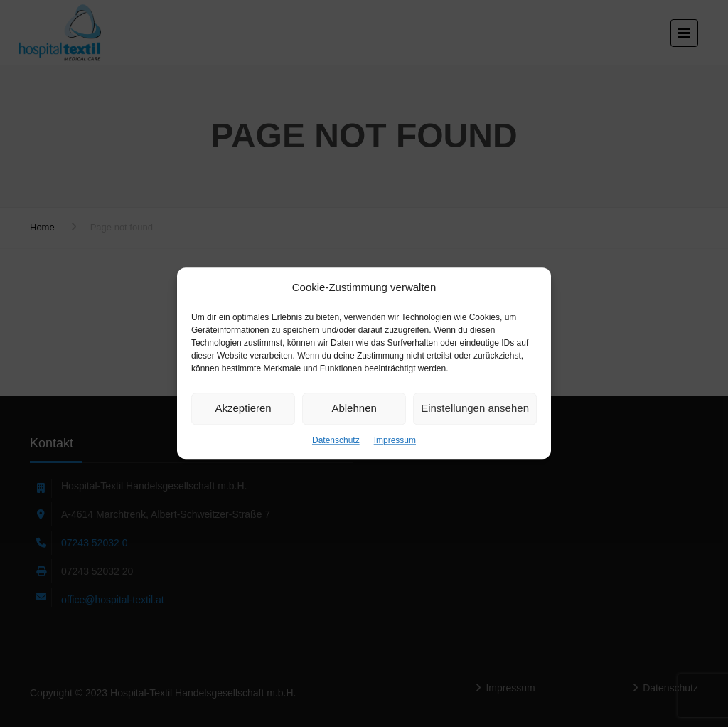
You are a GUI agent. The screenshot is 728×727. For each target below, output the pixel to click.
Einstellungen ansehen (475, 408)
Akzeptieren (243, 408)
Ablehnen (354, 408)
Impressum (395, 440)
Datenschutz (336, 440)
